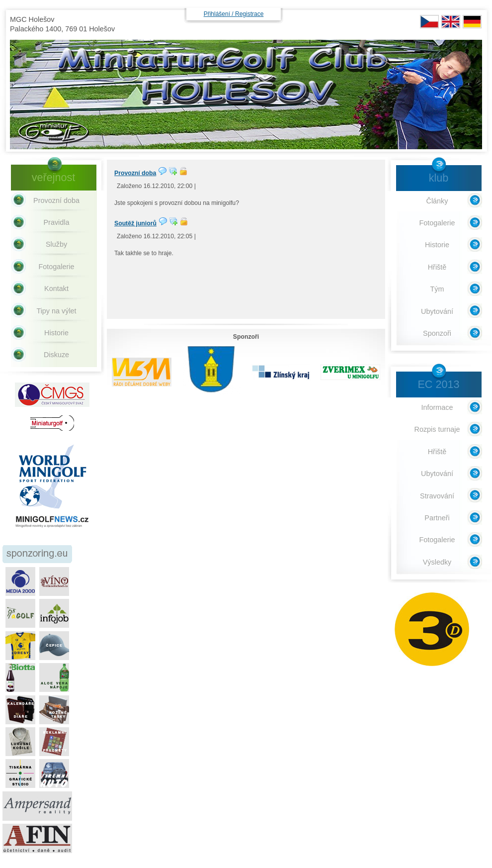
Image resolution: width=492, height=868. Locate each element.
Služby (56, 244)
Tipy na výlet (56, 311)
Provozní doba (135, 173)
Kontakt (56, 289)
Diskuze (56, 355)
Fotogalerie (57, 267)
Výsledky (437, 562)
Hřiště (437, 267)
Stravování (437, 496)
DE (472, 22)
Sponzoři (437, 333)
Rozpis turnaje (437, 429)
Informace (437, 407)
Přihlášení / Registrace (234, 14)
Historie (56, 333)
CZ (429, 22)
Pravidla (57, 222)
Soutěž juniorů (135, 223)
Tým (437, 289)
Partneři (437, 518)
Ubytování (437, 311)
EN (451, 22)
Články (437, 201)
